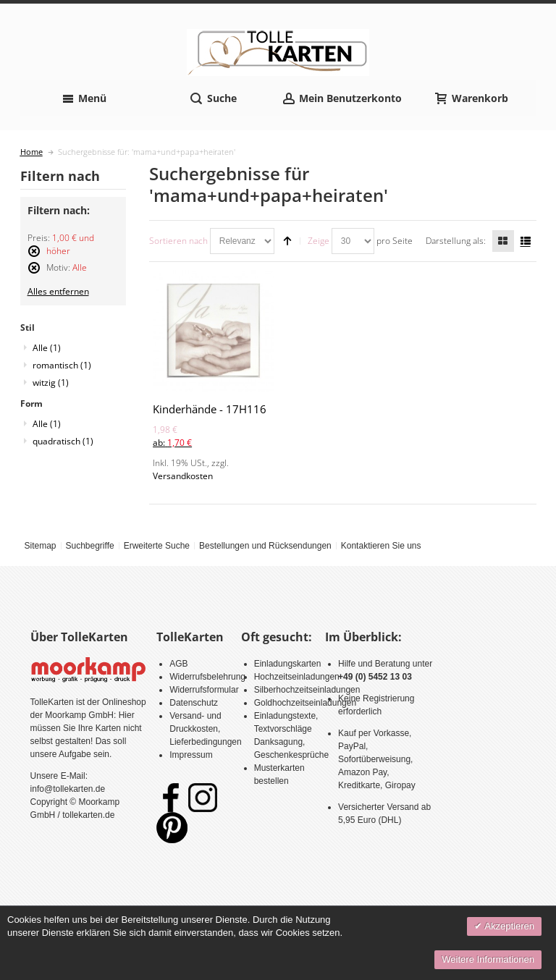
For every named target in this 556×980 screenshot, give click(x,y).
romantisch (62, 365)
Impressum (191, 755)
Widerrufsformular (204, 690)
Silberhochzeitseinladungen (307, 690)
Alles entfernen (58, 291)
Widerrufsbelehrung (207, 677)
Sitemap (40, 546)
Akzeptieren (508, 926)
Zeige (319, 241)
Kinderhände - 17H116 (210, 409)
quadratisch (63, 441)
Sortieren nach (178, 241)
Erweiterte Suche (157, 546)
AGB (178, 664)
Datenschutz (194, 703)
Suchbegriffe (89, 546)
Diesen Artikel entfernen (34, 257)
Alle (47, 348)
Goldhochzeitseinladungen (305, 703)
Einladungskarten (288, 664)
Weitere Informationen (488, 959)
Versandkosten (183, 476)
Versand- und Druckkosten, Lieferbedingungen (205, 729)
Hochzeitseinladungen (297, 677)
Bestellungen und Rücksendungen (265, 546)
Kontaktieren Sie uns (381, 546)
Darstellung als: (456, 241)
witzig (51, 383)
